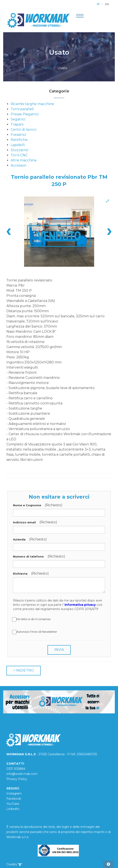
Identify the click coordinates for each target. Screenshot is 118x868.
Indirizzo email (24, 522)
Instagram (14, 793)
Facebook (14, 799)
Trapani (17, 124)
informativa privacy (80, 605)
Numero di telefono (28, 556)
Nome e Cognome (27, 505)
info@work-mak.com (22, 774)
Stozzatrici (19, 150)
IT (98, 4)
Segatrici (18, 119)
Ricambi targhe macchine (32, 104)
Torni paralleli (22, 109)
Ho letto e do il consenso (32, 619)
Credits (14, 864)
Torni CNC (19, 155)
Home (47, 68)
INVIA (59, 650)
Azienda (19, 539)
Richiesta (20, 574)
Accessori (18, 165)
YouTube (13, 804)
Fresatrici (18, 135)
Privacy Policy (17, 779)
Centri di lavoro (24, 130)
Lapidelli (18, 145)
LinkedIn (13, 809)
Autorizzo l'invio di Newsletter (35, 632)
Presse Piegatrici (25, 114)
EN (107, 4)
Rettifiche (19, 140)
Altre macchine (24, 160)
